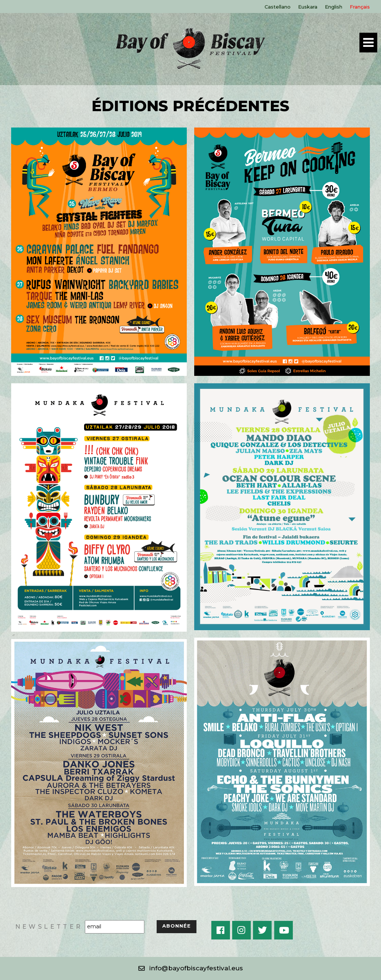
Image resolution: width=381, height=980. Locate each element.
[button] (191, 968)
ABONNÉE (177, 926)
